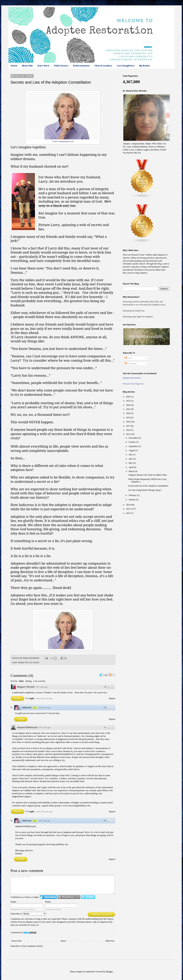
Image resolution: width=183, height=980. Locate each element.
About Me (27, 66)
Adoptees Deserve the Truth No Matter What (147, 475)
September (133, 446)
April (131, 467)
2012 (129, 513)
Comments (131, 364)
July (131, 455)
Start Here (43, 66)
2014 (129, 505)
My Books (145, 66)
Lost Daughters (126, 66)
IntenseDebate (30, 932)
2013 (129, 509)
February (133, 495)
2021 (129, 409)
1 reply (31, 698)
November (133, 438)
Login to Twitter (88, 897)
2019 (129, 418)
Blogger (109, 972)
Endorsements (81, 66)
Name (13, 902)
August (132, 450)
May (131, 463)
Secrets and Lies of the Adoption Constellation (148, 486)
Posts (128, 358)
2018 (129, 422)
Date (21, 681)
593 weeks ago (42, 687)
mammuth (90, 972)
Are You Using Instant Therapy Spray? (145, 490)
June (131, 459)
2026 (129, 397)
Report (112, 698)
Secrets (36, 662)
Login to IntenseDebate (48, 897)
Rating (29, 681)
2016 (129, 430)
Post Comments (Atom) (33, 946)
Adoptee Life (23, 662)
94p (35, 708)
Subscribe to (28, 914)
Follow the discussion (112, 675)
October (132, 442)
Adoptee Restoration (132, 378)
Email (48, 902)
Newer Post (16, 941)
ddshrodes (27, 707)
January (132, 500)
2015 (129, 434)
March (132, 471)
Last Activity (39, 681)
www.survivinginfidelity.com (77, 806)
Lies (31, 662)
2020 (129, 413)
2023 (129, 401)
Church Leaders (103, 66)
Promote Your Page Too (133, 384)
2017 (129, 426)
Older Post (110, 941)
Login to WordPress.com (69, 897)
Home (14, 66)
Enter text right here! (62, 884)
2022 (129, 405)
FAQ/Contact (61, 66)
